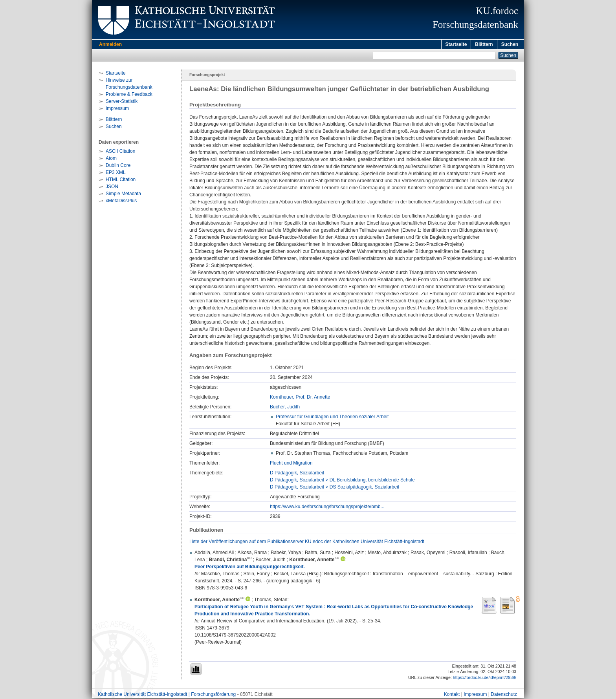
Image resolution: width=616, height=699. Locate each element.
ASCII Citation (120, 152)
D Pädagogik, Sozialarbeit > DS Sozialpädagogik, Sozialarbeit (335, 488)
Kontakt (452, 695)
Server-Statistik (122, 102)
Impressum (117, 110)
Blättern (484, 44)
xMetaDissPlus (121, 202)
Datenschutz (504, 695)
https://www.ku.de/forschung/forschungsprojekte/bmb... (327, 508)
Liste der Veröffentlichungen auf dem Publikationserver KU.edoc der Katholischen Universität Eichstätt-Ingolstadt (307, 543)
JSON (112, 188)
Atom (111, 159)
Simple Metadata (123, 195)
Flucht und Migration (291, 464)
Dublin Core (118, 167)
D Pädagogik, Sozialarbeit (297, 474)
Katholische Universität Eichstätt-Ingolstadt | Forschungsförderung (167, 695)
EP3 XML (116, 174)
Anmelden (110, 44)
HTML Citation (121, 181)
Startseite (456, 44)
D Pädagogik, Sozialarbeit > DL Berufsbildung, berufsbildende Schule (342, 481)
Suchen (510, 44)
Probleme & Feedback (129, 95)
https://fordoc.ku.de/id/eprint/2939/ (485, 679)
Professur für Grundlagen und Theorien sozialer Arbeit (332, 418)
